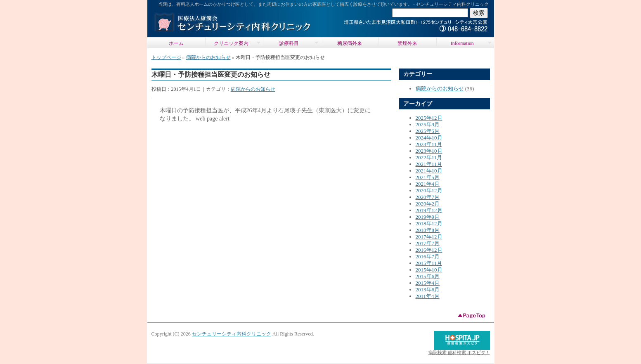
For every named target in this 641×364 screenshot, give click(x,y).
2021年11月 (429, 164)
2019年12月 (429, 210)
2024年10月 (429, 138)
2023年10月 (429, 151)
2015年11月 (429, 263)
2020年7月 (428, 197)
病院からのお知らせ (208, 57)
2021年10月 (429, 171)
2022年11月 (429, 157)
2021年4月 (428, 184)
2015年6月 (428, 276)
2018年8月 (428, 230)
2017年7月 (428, 243)
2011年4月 (428, 296)
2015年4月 (428, 283)
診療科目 (291, 43)
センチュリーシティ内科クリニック (232, 334)
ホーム (176, 44)
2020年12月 (429, 190)
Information (464, 43)
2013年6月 (428, 290)
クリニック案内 (233, 43)
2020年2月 (428, 204)
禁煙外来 (407, 44)
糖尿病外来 (350, 44)
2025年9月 (428, 124)
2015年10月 (429, 270)
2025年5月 (428, 131)
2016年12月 (429, 250)
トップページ (166, 57)
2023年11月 (429, 144)
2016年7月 (428, 256)
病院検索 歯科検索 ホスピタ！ (459, 353)
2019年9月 (428, 217)
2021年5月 (428, 177)
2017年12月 (429, 237)
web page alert (213, 118)
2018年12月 (429, 223)
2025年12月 (429, 118)
